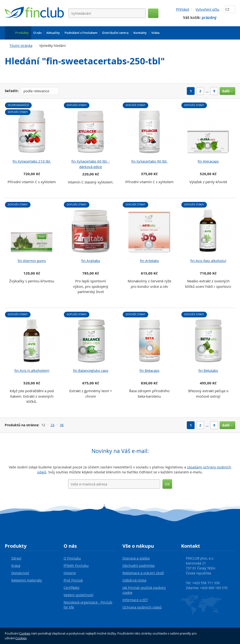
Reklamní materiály (27, 580)
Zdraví (16, 558)
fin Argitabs (91, 261)
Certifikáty (72, 588)
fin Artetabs (149, 261)
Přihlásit (183, 9)
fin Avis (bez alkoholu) (208, 261)
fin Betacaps (149, 370)
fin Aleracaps (208, 161)
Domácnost (20, 573)
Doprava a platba (136, 558)
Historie (70, 573)
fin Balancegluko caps (91, 370)
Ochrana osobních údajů (142, 607)
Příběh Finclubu (76, 566)
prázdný (209, 18)
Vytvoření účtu (207, 9)
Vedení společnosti (79, 595)
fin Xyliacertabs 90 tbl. (149, 161)
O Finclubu (72, 558)
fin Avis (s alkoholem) (32, 370)
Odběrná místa (134, 580)
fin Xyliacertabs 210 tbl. (32, 161)
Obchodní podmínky (139, 566)
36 (62, 425)
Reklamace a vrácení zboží (143, 573)
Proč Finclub (73, 580)
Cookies (25, 633)
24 (52, 425)
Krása (16, 566)
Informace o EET (135, 600)
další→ (227, 91)
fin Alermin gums (32, 261)
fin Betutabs (208, 370)
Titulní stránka (21, 46)
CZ (230, 9)
